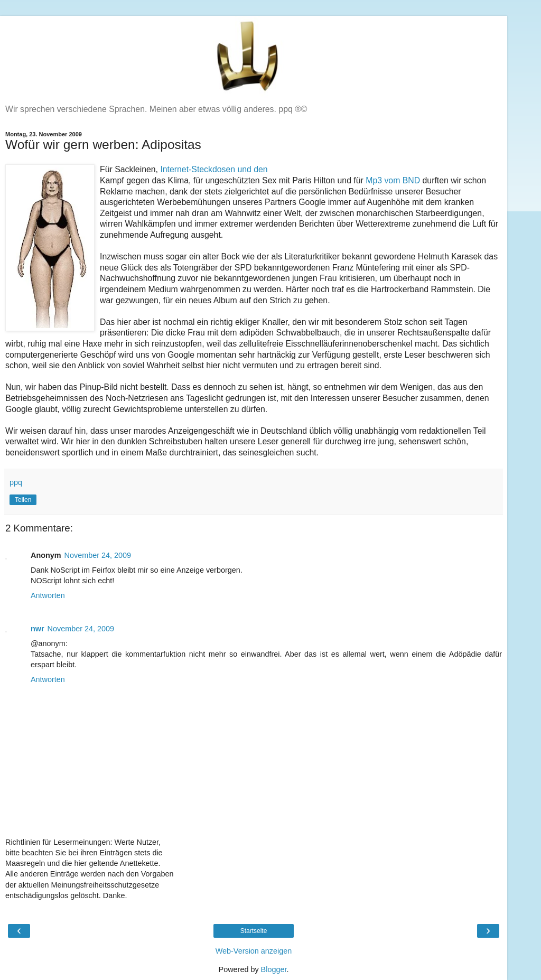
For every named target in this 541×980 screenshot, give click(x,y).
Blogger (274, 969)
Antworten (48, 595)
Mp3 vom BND (393, 180)
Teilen (23, 500)
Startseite (254, 931)
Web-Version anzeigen (254, 951)
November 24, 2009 (98, 555)
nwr (38, 629)
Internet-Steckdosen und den (214, 169)
